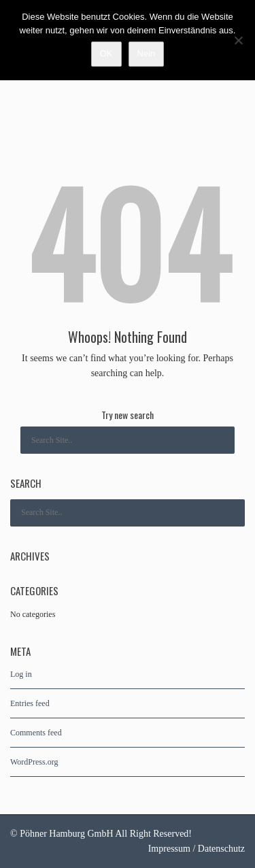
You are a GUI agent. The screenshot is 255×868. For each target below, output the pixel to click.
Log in (21, 674)
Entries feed (30, 703)
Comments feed (36, 733)
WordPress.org (34, 762)
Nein (147, 53)
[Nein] (238, 40)
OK (106, 53)
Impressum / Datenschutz (197, 849)
